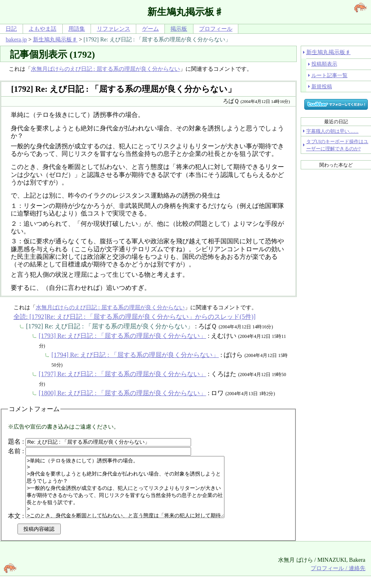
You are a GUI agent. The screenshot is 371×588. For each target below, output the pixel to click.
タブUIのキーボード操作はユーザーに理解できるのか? (337, 145)
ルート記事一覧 (329, 75)
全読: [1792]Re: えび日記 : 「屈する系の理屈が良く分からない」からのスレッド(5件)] (135, 317)
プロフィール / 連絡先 (338, 580)
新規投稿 (322, 86)
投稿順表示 (324, 64)
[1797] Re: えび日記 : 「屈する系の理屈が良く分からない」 (123, 374)
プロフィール (216, 29)
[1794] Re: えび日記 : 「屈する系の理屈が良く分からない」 (135, 355)
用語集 (77, 29)
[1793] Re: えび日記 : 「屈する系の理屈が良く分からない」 (123, 336)
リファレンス (114, 29)
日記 (11, 29)
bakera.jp (16, 39)
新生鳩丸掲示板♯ (55, 39)
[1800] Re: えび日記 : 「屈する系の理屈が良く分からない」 (123, 393)
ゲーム (151, 29)
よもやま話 (43, 29)
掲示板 (179, 29)
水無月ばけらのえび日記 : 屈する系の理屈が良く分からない (105, 69)
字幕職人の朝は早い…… (332, 131)
